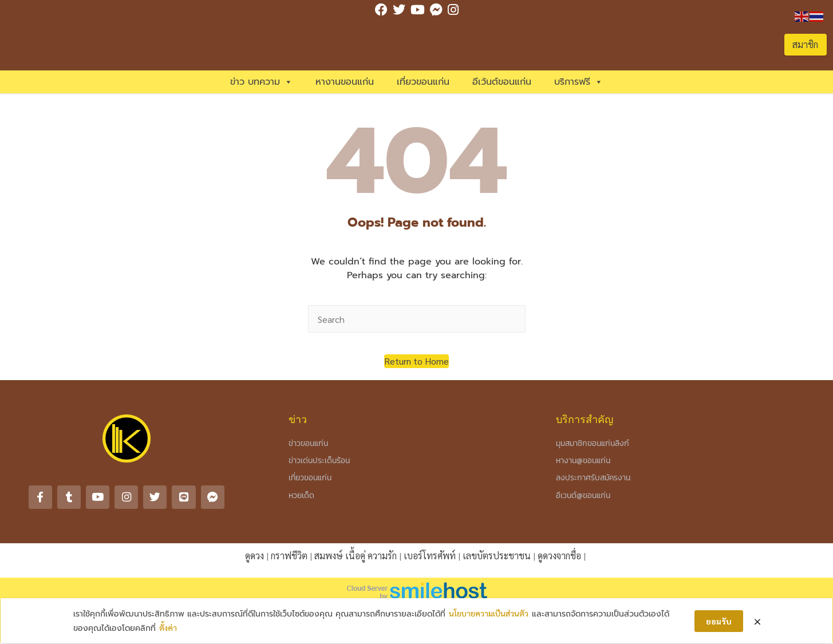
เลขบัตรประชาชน (497, 555)
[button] (416, 361)
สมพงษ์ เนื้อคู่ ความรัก (356, 555)
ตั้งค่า (168, 628)
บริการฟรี (579, 82)
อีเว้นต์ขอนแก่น (502, 82)
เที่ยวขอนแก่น (423, 82)
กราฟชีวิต (289, 555)
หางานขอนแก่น (345, 82)
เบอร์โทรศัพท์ (430, 555)
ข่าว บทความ (261, 82)
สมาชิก (805, 44)
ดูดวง (254, 555)
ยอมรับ (719, 621)
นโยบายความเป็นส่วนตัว (489, 614)
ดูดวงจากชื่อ (559, 555)
